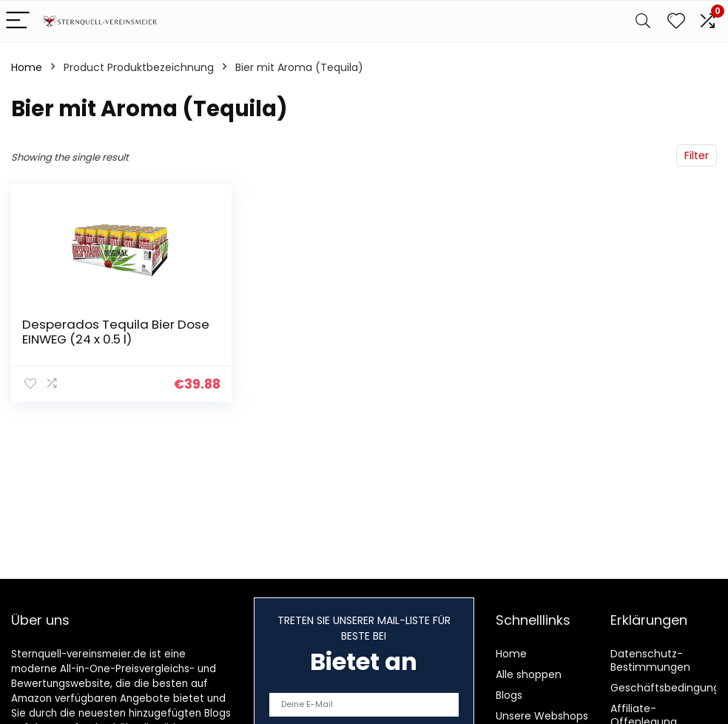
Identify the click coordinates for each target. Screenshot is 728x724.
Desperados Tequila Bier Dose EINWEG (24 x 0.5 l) (116, 332)
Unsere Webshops (542, 716)
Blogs (509, 695)
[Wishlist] (676, 21)
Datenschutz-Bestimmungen (650, 660)
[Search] (643, 21)
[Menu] (18, 21)
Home (27, 67)
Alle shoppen (529, 674)
